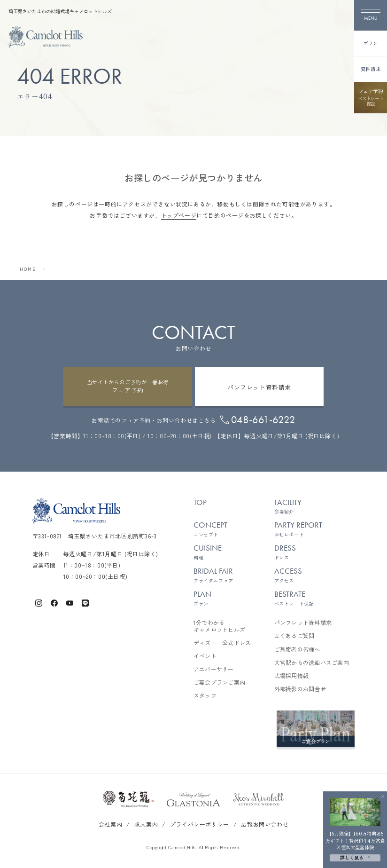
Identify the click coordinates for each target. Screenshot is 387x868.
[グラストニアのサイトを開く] (193, 799)
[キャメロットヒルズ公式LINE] (85, 602)
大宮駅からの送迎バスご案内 (312, 663)
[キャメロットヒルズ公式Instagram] (39, 602)
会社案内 (110, 824)
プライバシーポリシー (200, 824)
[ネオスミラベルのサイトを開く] (259, 799)
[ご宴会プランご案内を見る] (316, 729)
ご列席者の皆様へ (297, 649)
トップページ (179, 215)
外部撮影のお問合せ (300, 689)
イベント (205, 656)
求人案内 (146, 824)
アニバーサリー (214, 669)
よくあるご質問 (294, 636)
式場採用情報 (291, 676)
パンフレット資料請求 (303, 623)
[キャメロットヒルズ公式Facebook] (54, 602)
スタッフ (205, 695)
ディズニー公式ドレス (222, 643)
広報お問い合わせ (265, 824)
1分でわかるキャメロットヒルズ (219, 626)
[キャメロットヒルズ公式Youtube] (70, 602)
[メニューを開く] (371, 15)
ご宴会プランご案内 (219, 682)
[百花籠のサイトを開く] (128, 799)
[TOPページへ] (46, 37)
